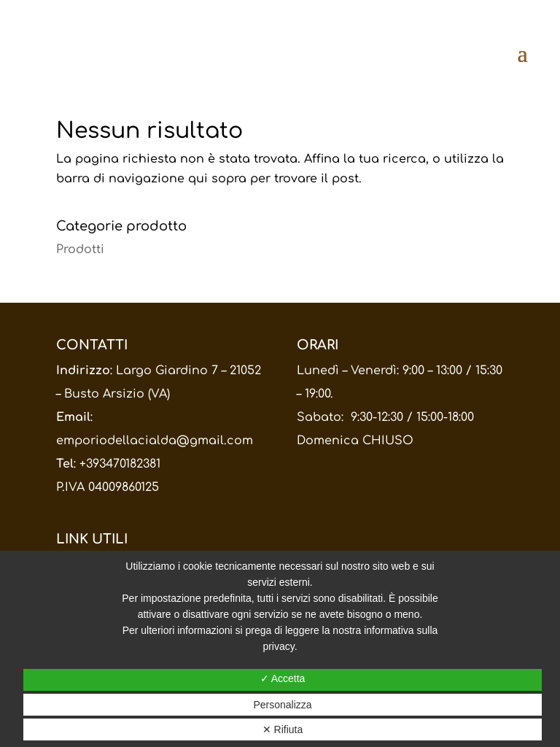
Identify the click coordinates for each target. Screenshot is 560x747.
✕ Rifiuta (283, 729)
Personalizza (282, 705)
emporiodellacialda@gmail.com (155, 441)
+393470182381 (120, 464)
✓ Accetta (283, 678)
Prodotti (80, 249)
